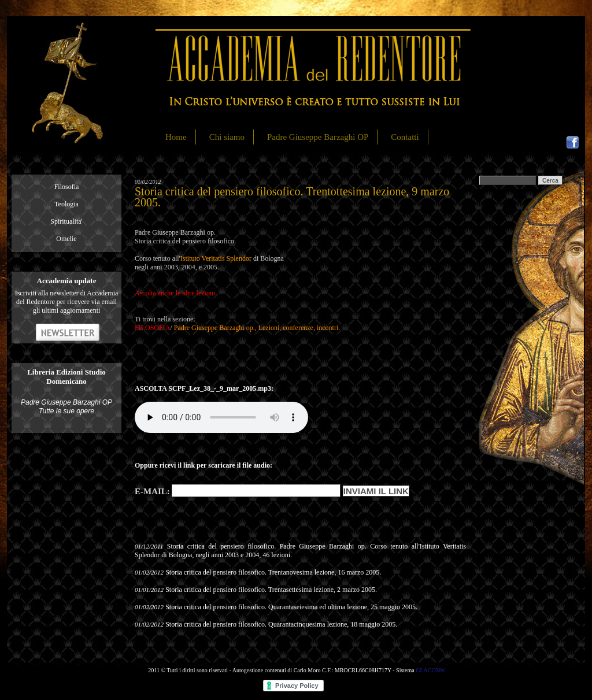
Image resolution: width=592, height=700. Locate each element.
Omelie (66, 239)
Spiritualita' (66, 221)
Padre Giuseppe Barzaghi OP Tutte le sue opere (66, 407)
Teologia (66, 204)
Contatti (405, 137)
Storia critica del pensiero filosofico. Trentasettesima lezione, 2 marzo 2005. (271, 590)
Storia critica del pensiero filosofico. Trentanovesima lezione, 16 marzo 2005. (273, 572)
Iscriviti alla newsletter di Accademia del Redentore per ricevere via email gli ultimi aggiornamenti (67, 302)
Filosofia (67, 187)
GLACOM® (430, 670)
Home (176, 137)
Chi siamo (227, 137)
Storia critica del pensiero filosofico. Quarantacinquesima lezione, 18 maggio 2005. (281, 624)
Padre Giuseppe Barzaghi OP (318, 137)
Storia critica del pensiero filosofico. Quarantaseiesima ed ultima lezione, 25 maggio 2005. (291, 607)
